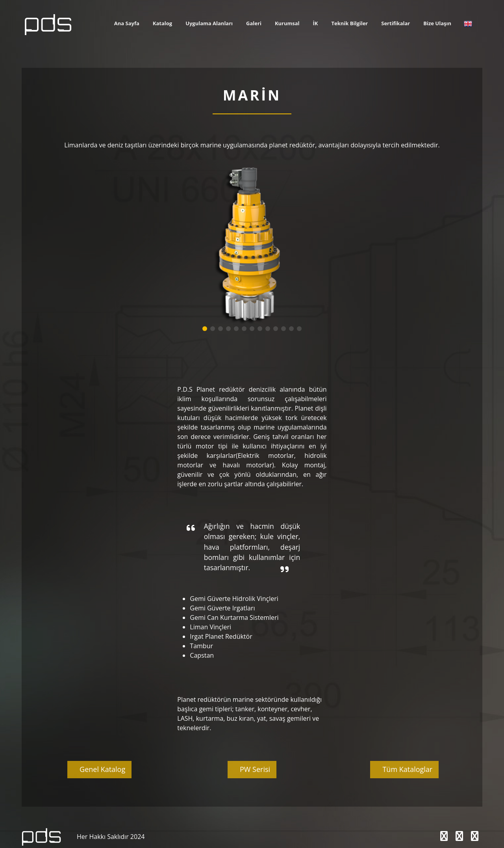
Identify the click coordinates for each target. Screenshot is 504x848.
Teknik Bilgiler (350, 23)
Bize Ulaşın (437, 23)
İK (316, 23)
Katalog (162, 23)
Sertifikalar (396, 23)
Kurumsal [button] (287, 23)
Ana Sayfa (127, 23)
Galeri (254, 23)
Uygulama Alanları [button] (209, 23)
